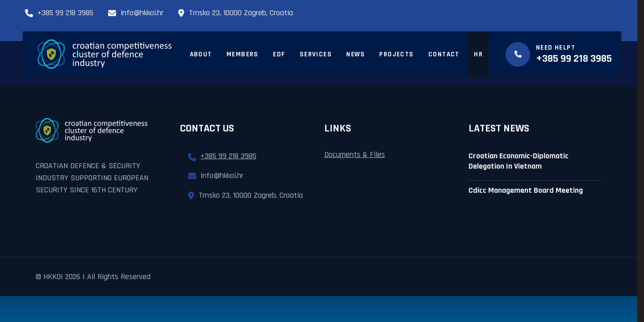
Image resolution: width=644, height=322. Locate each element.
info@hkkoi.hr (136, 13)
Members (243, 54)
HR (478, 54)
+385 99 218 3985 (59, 13)
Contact (444, 54)
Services (316, 54)
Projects (396, 54)
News (355, 54)
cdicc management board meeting (526, 190)
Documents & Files (355, 155)
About (201, 54)
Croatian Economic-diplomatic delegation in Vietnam (519, 161)
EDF (279, 54)
